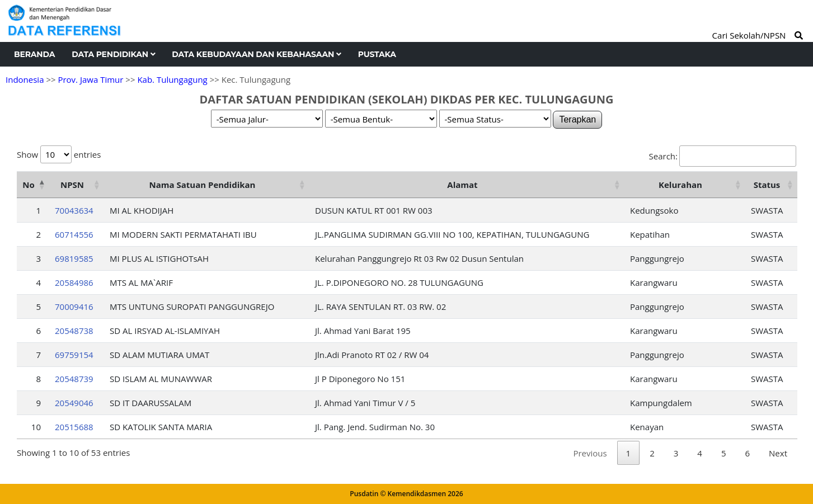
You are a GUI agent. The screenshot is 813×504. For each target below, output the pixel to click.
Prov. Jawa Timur (90, 79)
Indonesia (25, 79)
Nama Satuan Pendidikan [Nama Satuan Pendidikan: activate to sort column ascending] (203, 185)
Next (778, 453)
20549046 (74, 403)
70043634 (74, 210)
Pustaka (377, 54)
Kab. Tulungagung (172, 79)
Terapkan (577, 119)
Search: (723, 156)
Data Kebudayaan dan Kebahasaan (256, 54)
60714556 (74, 234)
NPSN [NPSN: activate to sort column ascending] (72, 185)
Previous (590, 453)
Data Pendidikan (113, 54)
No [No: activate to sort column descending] (28, 185)
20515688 (74, 427)
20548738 (74, 331)
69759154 (74, 355)
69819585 (74, 258)
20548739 (74, 379)
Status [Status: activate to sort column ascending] (767, 185)
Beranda (34, 54)
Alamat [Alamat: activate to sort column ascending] (462, 185)
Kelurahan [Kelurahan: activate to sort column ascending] (680, 185)
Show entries (59, 154)
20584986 (74, 282)
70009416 (74, 307)
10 (36, 427)
